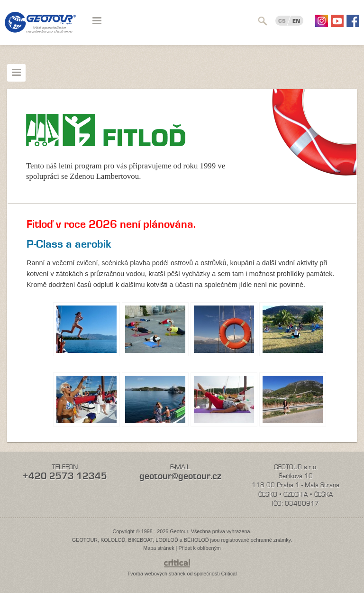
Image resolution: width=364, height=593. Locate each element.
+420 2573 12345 (65, 476)
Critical (229, 574)
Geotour (40, 28)
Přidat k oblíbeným (199, 548)
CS (282, 21)
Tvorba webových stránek (156, 574)
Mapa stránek (159, 548)
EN (296, 21)
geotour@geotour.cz (180, 476)
